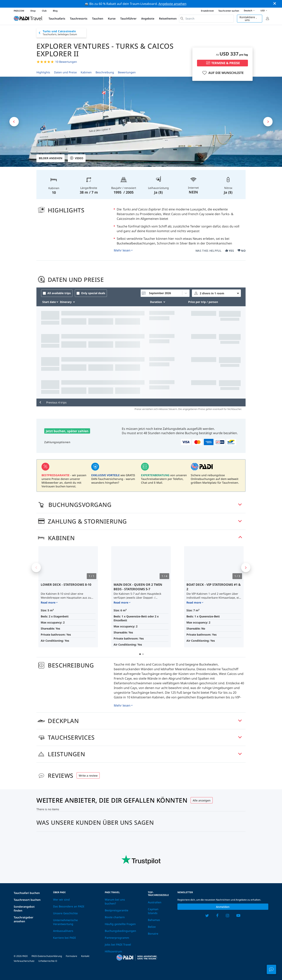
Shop (33, 11)
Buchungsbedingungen (120, 931)
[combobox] (206, 19)
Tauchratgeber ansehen (23, 919)
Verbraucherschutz (24, 961)
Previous (36, 568)
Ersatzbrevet (207, 11)
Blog (55, 11)
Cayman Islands (153, 911)
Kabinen (86, 72)
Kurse (112, 18)
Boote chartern (115, 917)
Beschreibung (105, 72)
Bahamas (154, 920)
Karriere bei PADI (64, 938)
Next (246, 568)
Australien (155, 902)
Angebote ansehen (172, 4)
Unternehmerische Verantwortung (65, 922)
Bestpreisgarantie (117, 910)
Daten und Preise (65, 72)
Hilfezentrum (113, 951)
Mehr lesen (122, 250)
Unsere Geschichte (65, 913)
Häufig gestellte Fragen (120, 924)
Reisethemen (168, 18)
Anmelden (223, 907)
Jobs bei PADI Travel (118, 945)
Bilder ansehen (51, 158)
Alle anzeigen (202, 800)
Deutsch (250, 11)
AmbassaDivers (63, 931)
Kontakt (85, 956)
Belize (152, 927)
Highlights (43, 72)
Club (44, 11)
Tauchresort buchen (27, 900)
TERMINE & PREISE (222, 63)
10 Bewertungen (66, 62)
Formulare (71, 956)
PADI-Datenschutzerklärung (47, 956)
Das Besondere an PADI (69, 906)
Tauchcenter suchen (229, 11)
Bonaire (153, 934)
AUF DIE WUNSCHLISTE (222, 73)
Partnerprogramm (117, 938)
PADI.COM (19, 11)
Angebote (148, 18)
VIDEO (77, 158)
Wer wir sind (61, 900)
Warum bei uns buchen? (115, 901)
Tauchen (98, 18)
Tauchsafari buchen (27, 893)
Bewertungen (127, 72)
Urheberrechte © (48, 961)
